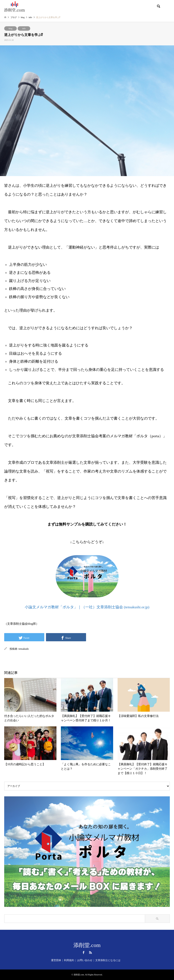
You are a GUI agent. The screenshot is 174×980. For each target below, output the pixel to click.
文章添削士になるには (108, 960)
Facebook (84, 952)
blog (10, 28)
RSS (90, 952)
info (24, 28)
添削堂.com (87, 945)
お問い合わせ (85, 960)
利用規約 (69, 960)
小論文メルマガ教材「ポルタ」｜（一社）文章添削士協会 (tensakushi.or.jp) (87, 607)
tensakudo (24, 649)
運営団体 (56, 960)
